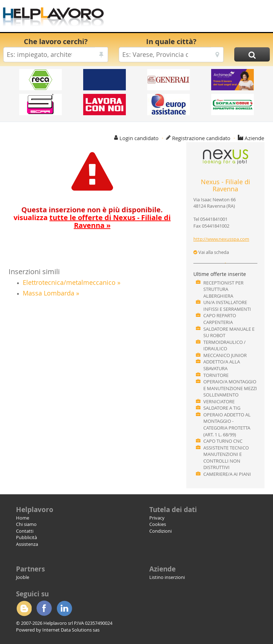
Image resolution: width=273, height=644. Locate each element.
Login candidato (139, 138)
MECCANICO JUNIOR (225, 355)
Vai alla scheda (211, 252)
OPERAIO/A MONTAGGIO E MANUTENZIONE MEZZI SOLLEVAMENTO (230, 388)
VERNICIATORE (219, 401)
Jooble (23, 577)
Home (23, 518)
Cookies (158, 524)
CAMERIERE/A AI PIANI (227, 474)
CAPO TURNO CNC (223, 441)
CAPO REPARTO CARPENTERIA (220, 319)
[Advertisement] (188, 18)
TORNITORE (216, 375)
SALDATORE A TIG (222, 408)
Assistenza (27, 544)
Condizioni (160, 531)
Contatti (25, 531)
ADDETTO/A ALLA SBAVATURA (222, 365)
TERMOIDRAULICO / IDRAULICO (224, 345)
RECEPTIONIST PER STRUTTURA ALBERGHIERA (223, 289)
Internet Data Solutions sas (71, 630)
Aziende (254, 138)
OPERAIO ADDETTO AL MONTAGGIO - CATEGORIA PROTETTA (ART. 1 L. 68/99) (227, 425)
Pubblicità (26, 537)
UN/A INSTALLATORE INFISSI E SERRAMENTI (227, 306)
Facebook (44, 608)
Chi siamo (26, 524)
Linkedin (64, 608)
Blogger (24, 608)
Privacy (157, 518)
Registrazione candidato (201, 138)
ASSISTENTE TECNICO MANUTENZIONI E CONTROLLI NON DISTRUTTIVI (226, 458)
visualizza (92, 221)
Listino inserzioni (167, 577)
